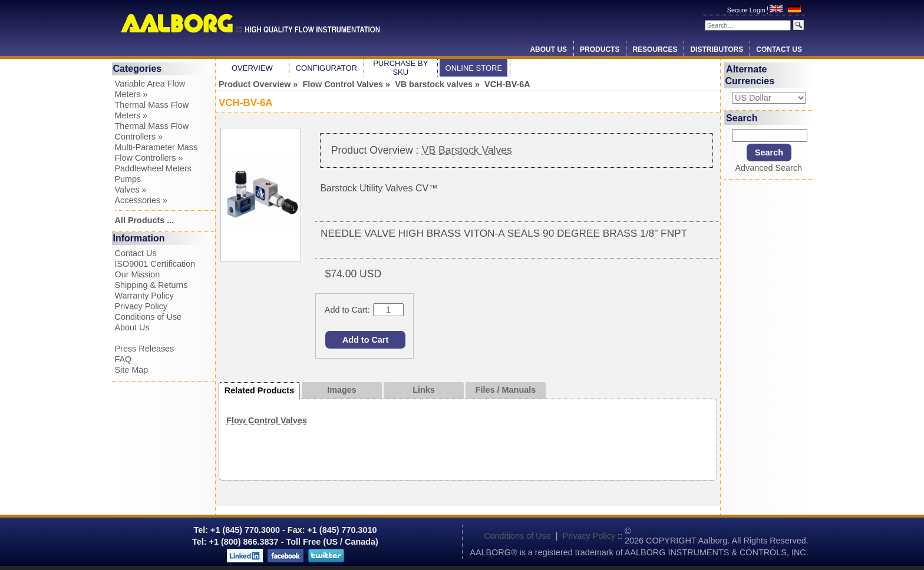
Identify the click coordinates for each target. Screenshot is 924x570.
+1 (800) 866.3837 (244, 542)
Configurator (326, 68)
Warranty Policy (144, 296)
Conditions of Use (148, 317)
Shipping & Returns (151, 285)
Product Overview (255, 84)
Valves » (131, 190)
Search (742, 117)
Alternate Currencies (750, 75)
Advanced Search (768, 168)
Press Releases (145, 349)
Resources (655, 49)
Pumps (128, 179)
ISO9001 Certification (155, 264)
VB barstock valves (434, 84)
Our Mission (138, 274)
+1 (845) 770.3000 (244, 530)
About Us (548, 49)
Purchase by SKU (400, 68)
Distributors (717, 49)
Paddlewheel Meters (153, 168)
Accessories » (141, 200)
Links (424, 390)
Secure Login (747, 10)
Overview (252, 68)
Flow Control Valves (343, 84)
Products (600, 49)
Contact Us (779, 49)
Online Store (474, 68)
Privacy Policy (141, 306)
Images (342, 390)
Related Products (259, 390)
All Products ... (145, 220)
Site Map (132, 370)
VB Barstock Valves (467, 150)
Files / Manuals (506, 390)
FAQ (123, 359)
